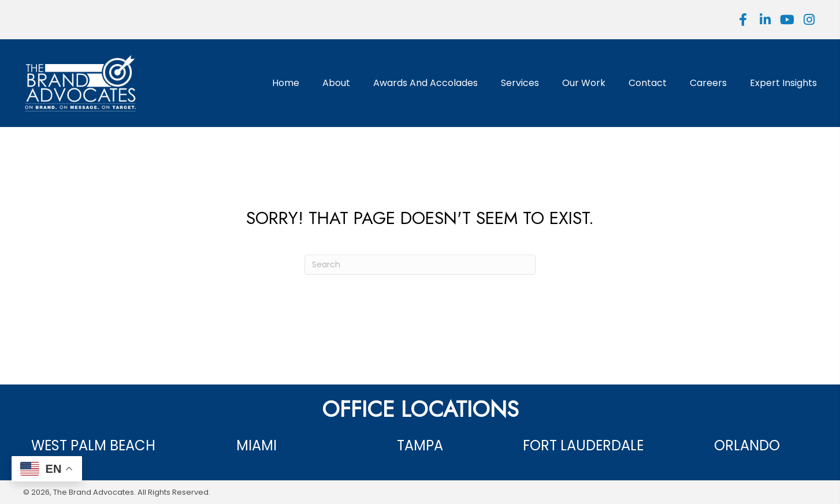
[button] (743, 20)
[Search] (420, 265)
